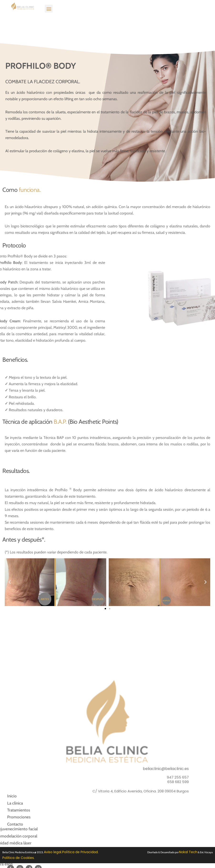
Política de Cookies (18, 858)
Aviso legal (53, 852)
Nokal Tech (188, 852)
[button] (49, 5)
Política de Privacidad (80, 852)
